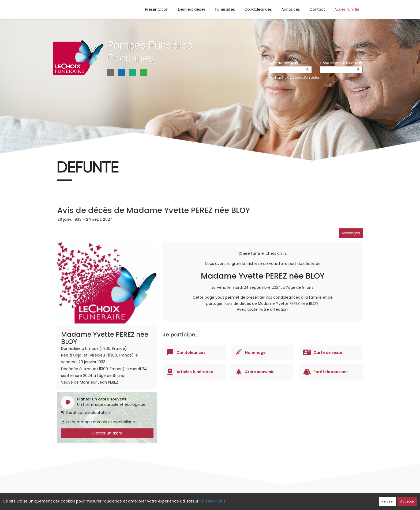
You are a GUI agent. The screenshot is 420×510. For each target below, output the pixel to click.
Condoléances (258, 9)
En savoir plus (213, 501)
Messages (351, 233)
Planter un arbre (107, 433)
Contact (317, 9)
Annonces (291, 9)
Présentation (157, 9)
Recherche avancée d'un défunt (295, 78)
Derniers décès (192, 9)
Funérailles (225, 9)
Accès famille (347, 9)
